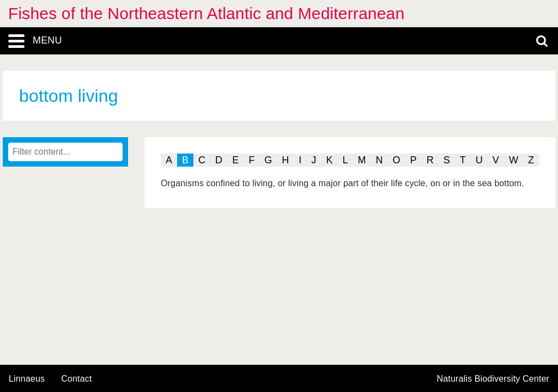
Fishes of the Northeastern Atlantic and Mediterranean (206, 13)
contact (76, 379)
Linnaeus (27, 379)
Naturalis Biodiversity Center (493, 379)
